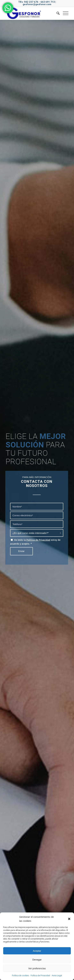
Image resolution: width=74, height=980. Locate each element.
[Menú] (64, 13)
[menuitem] (56, 13)
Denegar (37, 960)
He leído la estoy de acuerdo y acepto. (35, 542)
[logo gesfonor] (31, 13)
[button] (69, 919)
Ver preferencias (37, 968)
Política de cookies (21, 975)
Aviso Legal (57, 975)
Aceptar (37, 951)
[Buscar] (56, 13)
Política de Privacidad (40, 975)
